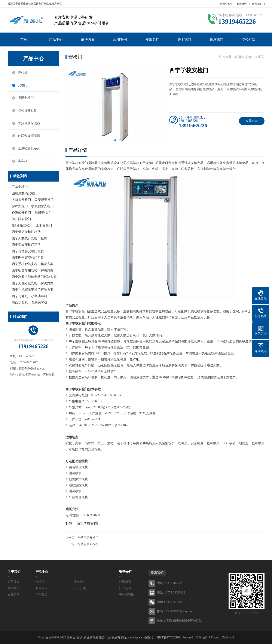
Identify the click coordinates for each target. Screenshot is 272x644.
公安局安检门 (44, 200)
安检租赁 (248, 40)
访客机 (23, 161)
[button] (115, 140)
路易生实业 (226, 4)
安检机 (23, 73)
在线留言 (14, 595)
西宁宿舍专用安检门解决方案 (33, 270)
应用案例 (120, 40)
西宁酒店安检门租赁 (26, 232)
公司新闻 (125, 582)
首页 (24, 40)
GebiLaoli (228, 637)
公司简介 (14, 582)
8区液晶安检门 (22, 225)
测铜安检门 (42, 213)
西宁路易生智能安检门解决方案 (34, 277)
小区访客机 (39, 296)
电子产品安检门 (88, 538)
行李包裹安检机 (88, 544)
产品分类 (80, 588)
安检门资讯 (126, 595)
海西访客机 (20, 303)
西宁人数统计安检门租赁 (29, 238)
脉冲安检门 (20, 206)
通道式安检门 (21, 213)
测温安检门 (26, 98)
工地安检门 (44, 225)
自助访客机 (39, 303)
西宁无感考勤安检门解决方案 (33, 283)
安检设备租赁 (27, 110)
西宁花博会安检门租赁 (28, 251)
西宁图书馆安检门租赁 (28, 258)
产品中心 (56, 40)
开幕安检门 (20, 187)
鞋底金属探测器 (29, 136)
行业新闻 (125, 588)
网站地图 (242, 4)
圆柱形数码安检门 (25, 193)
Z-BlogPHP (203, 637)
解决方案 (88, 40)
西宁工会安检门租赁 (26, 245)
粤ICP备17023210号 (169, 637)
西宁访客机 (20, 296)
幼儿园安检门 (21, 219)
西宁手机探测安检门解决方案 (33, 290)
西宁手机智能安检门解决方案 (33, 264)
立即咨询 (252, 121)
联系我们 (257, 4)
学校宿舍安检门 (42, 206)
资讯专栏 (152, 40)
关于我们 (184, 40)
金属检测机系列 (29, 148)
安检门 (23, 85)
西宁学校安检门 (89, 523)
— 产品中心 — (33, 58)
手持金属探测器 (29, 123)
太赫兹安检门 (21, 200)
